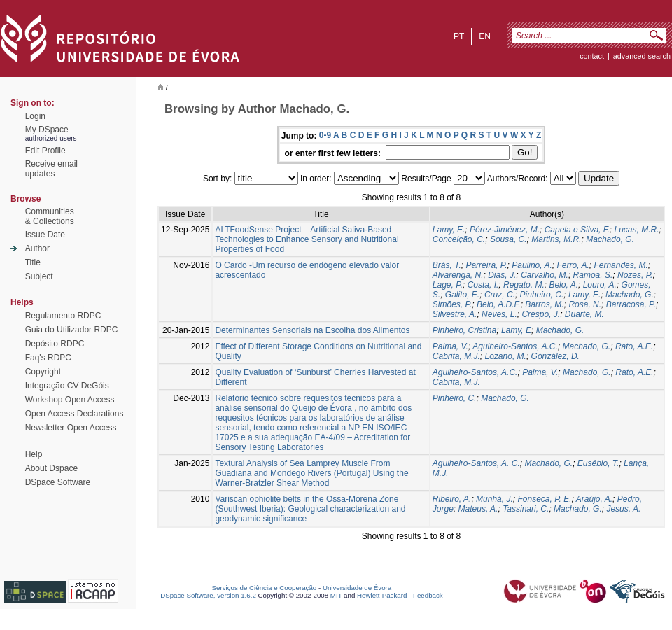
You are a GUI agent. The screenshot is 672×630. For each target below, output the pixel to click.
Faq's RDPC (48, 358)
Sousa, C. (509, 239)
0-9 (325, 135)
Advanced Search (642, 56)
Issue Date (45, 234)
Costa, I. (483, 285)
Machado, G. (610, 239)
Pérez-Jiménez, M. (505, 230)
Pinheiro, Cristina (464, 330)
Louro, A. (600, 285)
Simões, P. (452, 304)
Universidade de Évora (357, 588)
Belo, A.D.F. (499, 304)
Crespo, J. (541, 314)
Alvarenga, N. (458, 275)
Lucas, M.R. (637, 230)
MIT (336, 595)
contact (592, 56)
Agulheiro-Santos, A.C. (515, 346)
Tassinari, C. (526, 509)
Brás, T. (447, 265)
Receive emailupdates (51, 169)
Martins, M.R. (556, 239)
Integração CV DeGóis (67, 386)
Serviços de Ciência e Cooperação (265, 588)
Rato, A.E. (634, 346)
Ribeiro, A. (452, 499)
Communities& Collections (50, 216)
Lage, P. (448, 285)
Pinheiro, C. (542, 295)
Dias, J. (502, 275)
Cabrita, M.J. (456, 356)
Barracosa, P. (631, 304)
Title (33, 262)
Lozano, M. (506, 356)
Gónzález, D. (555, 356)
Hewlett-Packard (382, 595)
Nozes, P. (635, 275)
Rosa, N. (585, 304)
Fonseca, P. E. (544, 499)
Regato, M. (524, 285)
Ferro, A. (573, 265)
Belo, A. (563, 285)
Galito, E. (462, 295)
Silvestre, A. (455, 314)
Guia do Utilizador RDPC (72, 330)
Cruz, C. (500, 295)
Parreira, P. (486, 265)
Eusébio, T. (598, 463)
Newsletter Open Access (71, 428)
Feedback (428, 595)
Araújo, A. (594, 499)
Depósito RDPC (55, 344)
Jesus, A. (623, 509)
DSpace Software (58, 482)
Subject (39, 276)
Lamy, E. (449, 230)
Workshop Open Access (70, 400)
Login (35, 116)
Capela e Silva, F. (577, 230)
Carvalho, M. (545, 275)
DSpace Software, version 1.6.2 (208, 595)
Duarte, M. (584, 314)
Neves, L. (499, 314)
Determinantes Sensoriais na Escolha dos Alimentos (312, 330)
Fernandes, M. (621, 265)
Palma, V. (450, 346)
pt (459, 36)
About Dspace (51, 468)
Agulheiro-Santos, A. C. (476, 463)
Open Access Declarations (75, 414)
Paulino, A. (532, 265)
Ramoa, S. (593, 275)
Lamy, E (516, 330)
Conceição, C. (459, 239)
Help (34, 454)
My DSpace (47, 129)
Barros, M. (544, 304)
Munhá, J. (495, 499)
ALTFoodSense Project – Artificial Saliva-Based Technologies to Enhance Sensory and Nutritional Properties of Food (307, 239)
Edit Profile (45, 150)
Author (37, 248)
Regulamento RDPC (63, 316)
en (485, 36)
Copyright (43, 372)
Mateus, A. (478, 509)
